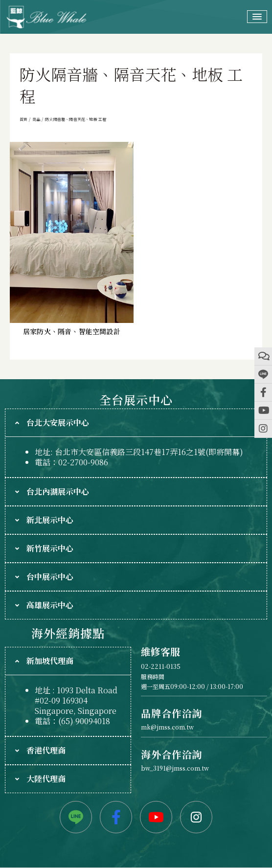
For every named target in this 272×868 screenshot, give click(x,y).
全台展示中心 (136, 400)
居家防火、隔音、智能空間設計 (72, 331)
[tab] (136, 423)
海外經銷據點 (68, 633)
